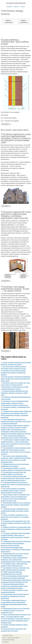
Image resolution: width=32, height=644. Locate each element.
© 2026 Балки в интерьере (8, 635)
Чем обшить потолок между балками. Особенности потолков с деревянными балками (13, 373)
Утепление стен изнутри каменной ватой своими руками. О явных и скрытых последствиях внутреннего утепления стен (15, 403)
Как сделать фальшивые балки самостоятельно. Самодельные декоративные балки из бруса (16, 550)
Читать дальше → (6, 124)
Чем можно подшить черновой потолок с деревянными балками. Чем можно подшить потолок (15, 511)
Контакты (4, 638)
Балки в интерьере (16, 3)
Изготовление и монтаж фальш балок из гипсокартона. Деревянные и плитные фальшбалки (15, 596)
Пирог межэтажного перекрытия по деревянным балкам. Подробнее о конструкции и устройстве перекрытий (16, 421)
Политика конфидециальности (9, 640)
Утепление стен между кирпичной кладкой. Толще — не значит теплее (15, 289)
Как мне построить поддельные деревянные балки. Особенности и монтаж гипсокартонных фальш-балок (16, 379)
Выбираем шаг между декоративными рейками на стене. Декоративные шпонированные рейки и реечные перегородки (16, 560)
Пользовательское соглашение (13, 638)
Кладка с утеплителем (24, 21)
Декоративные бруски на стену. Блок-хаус (16, 608)
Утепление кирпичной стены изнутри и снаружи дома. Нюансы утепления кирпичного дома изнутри (16, 215)
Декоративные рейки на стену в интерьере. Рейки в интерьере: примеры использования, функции (16, 505)
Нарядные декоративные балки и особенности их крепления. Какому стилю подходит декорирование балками (14, 586)
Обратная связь (6, 642)
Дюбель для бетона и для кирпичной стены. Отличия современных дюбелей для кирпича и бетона (16, 529)
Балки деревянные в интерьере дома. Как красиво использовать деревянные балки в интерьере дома (15, 621)
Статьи (23, 6)
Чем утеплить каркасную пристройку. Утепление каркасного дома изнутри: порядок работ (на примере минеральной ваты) (15, 478)
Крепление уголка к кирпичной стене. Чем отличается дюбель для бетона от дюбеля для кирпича (16, 523)
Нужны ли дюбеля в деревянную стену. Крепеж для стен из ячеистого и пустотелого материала (15, 517)
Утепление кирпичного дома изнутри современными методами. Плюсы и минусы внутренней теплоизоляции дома (16, 138)
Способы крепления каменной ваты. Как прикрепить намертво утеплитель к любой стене (14, 393)
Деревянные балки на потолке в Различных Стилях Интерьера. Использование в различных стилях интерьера (16, 543)
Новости (16, 6)
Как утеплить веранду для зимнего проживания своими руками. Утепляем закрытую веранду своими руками (13, 491)
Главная (9, 6)
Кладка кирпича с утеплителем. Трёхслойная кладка (15, 42)
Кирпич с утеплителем (8, 21)
